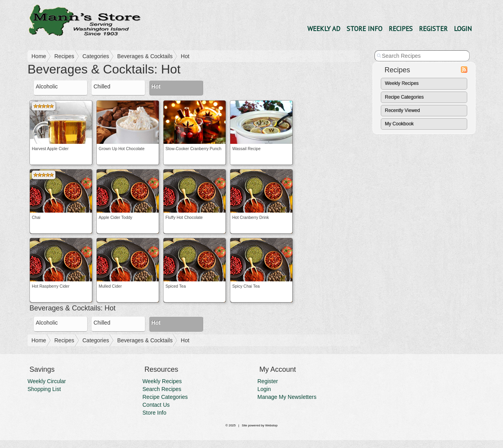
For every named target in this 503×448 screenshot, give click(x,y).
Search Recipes (162, 389)
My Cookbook (399, 124)
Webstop (271, 425)
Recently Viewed (403, 110)
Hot (185, 56)
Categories (96, 56)
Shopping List (44, 389)
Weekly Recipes (402, 83)
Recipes (401, 29)
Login (463, 29)
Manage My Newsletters (287, 397)
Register (433, 29)
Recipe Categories (405, 97)
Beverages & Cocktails (145, 56)
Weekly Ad (324, 29)
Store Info (364, 29)
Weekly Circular (47, 381)
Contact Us (156, 405)
